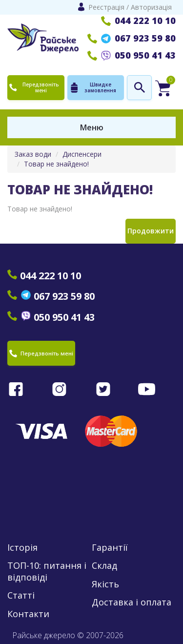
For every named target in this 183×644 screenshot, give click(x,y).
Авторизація (151, 7)
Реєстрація (106, 7)
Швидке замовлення (93, 87)
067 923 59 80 (132, 38)
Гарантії (110, 548)
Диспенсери (82, 154)
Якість (105, 584)
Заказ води (33, 154)
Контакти (28, 614)
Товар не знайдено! (56, 164)
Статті (21, 595)
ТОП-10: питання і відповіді (47, 571)
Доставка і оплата (132, 602)
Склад (104, 566)
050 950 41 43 (132, 55)
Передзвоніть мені (34, 87)
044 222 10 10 (138, 21)
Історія (22, 548)
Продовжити (151, 231)
